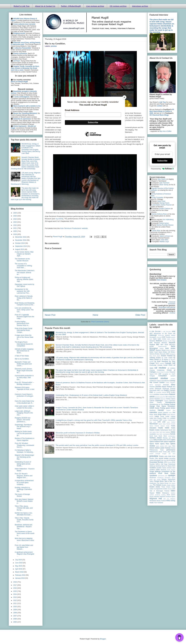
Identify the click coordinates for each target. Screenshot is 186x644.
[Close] (124, 97)
